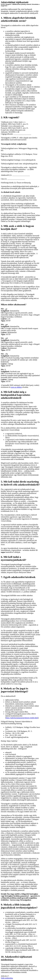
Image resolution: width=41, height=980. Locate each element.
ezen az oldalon (16, 387)
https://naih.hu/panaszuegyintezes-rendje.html (22, 718)
